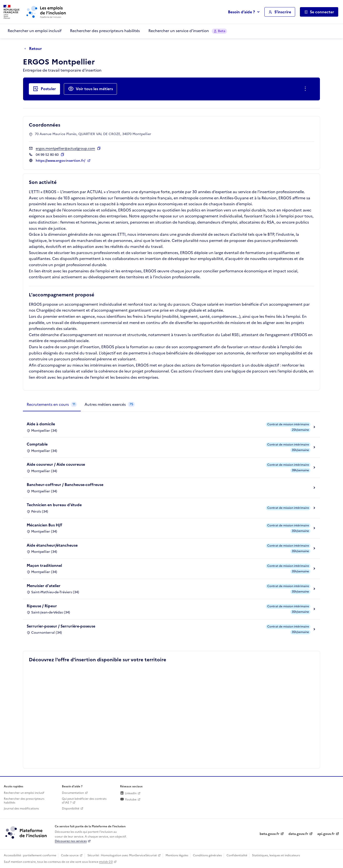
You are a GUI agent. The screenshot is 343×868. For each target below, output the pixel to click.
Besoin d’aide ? (241, 12)
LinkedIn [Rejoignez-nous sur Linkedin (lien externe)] (128, 793)
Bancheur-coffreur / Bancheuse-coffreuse (65, 485)
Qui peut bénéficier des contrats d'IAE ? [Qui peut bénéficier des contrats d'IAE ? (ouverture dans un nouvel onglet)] (84, 801)
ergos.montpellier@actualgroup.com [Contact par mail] (65, 149)
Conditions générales (207, 855)
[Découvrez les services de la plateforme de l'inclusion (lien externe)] (26, 832)
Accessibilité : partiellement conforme (30, 855)
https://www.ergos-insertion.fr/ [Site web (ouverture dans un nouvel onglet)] (61, 161)
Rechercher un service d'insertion (188, 31)
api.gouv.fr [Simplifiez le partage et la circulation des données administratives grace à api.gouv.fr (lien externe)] (326, 834)
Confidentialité (237, 855)
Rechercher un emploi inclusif (35, 31)
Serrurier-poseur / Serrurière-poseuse (61, 626)
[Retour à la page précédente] (34, 49)
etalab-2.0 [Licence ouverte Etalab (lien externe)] (106, 862)
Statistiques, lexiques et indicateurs (276, 855)
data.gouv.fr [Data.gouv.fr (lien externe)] (298, 834)
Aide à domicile (41, 424)
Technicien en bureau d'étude (54, 505)
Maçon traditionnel (44, 565)
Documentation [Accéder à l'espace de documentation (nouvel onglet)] (73, 793)
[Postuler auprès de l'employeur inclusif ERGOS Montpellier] (44, 89)
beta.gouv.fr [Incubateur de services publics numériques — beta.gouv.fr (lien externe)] (270, 834)
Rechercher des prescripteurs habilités (105, 31)
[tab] (52, 405)
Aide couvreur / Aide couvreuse (56, 464)
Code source (70, 855)
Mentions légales (177, 855)
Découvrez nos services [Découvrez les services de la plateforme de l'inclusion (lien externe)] (71, 841)
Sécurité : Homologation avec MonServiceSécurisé (122, 855)
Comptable (37, 444)
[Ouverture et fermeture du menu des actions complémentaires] (306, 89)
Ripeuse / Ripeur (42, 606)
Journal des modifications (21, 809)
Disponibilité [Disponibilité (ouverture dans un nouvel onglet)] (71, 809)
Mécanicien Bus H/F (45, 525)
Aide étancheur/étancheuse (52, 545)
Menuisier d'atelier (44, 586)
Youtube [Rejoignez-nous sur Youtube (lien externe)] (128, 799)
